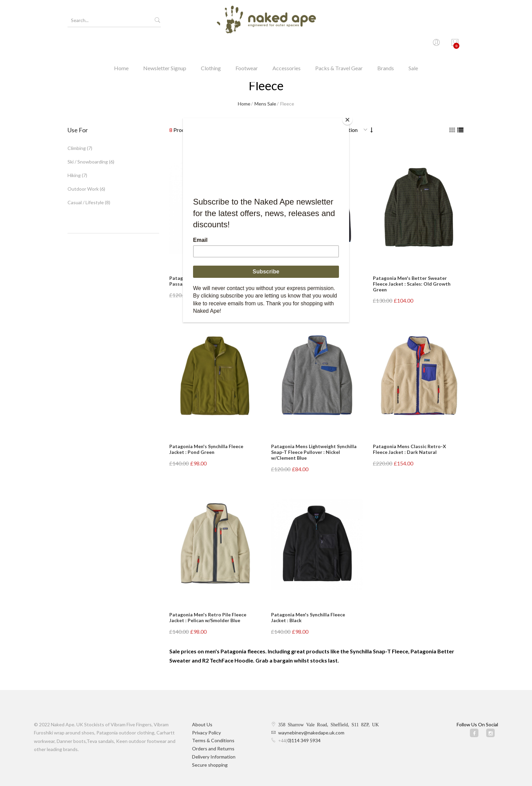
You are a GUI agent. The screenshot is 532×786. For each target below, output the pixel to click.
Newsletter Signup (165, 46)
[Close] (347, 120)
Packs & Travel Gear (339, 46)
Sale (413, 46)
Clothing (211, 46)
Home (121, 46)
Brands (386, 46)
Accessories (287, 46)
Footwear (247, 46)
